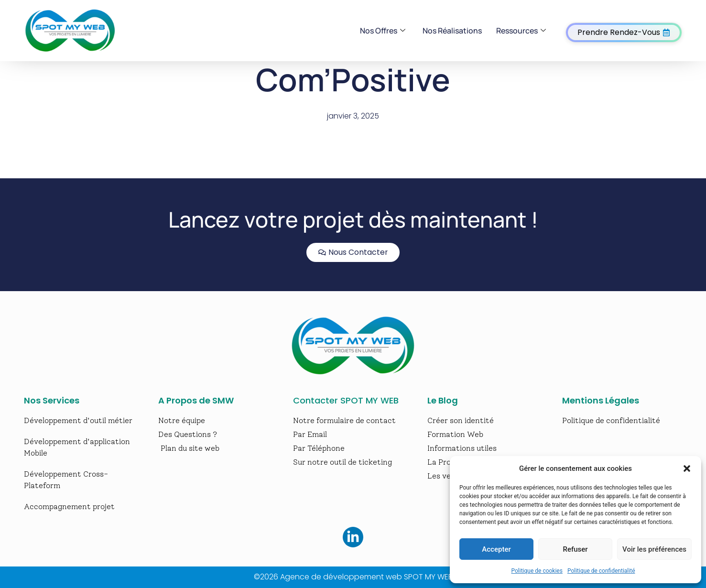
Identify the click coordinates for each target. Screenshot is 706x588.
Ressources (521, 31)
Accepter (496, 549)
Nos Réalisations (452, 31)
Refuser (575, 549)
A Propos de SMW (196, 400)
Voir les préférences (654, 549)
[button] (687, 468)
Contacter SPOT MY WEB (346, 400)
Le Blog (443, 400)
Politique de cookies (537, 571)
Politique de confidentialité (601, 571)
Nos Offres (383, 31)
